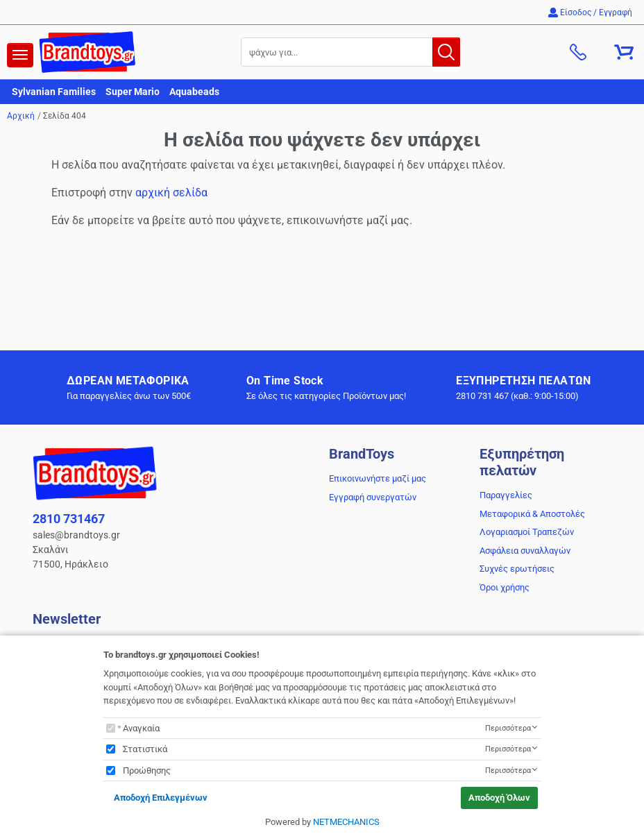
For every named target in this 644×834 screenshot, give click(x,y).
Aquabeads (194, 92)
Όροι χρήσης (505, 587)
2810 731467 (69, 519)
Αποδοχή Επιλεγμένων (161, 798)
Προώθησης (147, 771)
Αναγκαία (141, 728)
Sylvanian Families (54, 92)
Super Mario (133, 92)
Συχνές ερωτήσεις (517, 569)
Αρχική (21, 116)
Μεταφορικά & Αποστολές (532, 514)
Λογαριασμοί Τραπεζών (527, 532)
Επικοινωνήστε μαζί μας (378, 478)
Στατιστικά (145, 749)
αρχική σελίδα (171, 193)
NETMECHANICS (346, 822)
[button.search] (446, 52)
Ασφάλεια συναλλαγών (525, 551)
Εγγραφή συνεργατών (373, 497)
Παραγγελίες (506, 495)
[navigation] (20, 55)
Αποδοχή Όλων (499, 798)
